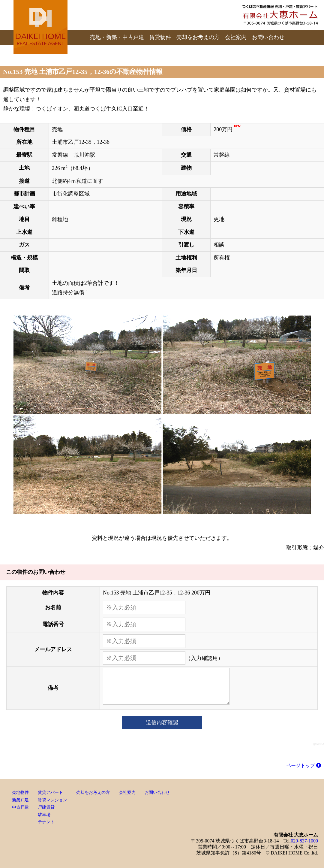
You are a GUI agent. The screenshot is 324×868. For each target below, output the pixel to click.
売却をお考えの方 (198, 37)
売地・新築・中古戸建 (117, 37)
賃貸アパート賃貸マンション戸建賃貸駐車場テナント (52, 807)
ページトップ (304, 765)
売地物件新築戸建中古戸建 (20, 800)
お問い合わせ (268, 37)
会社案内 (236, 37)
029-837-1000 (304, 841)
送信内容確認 (162, 722)
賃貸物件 (160, 37)
